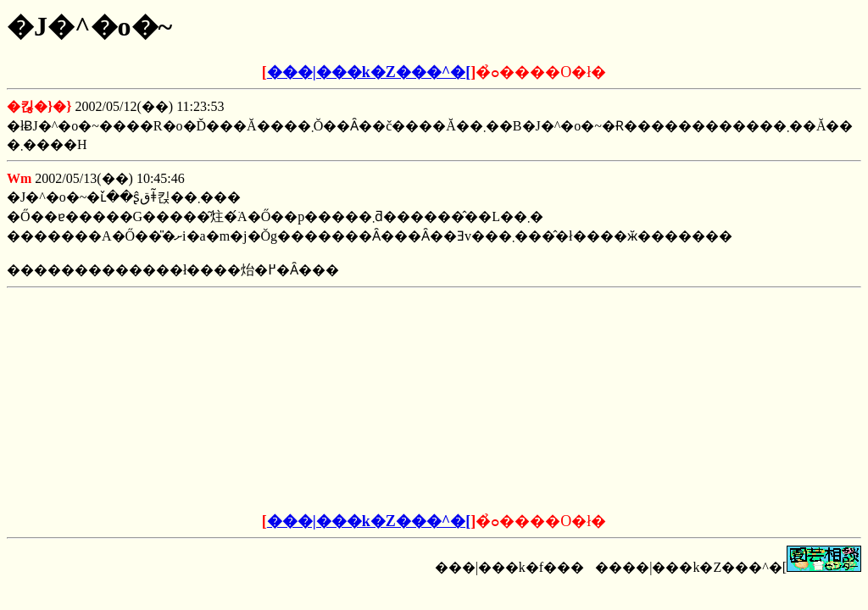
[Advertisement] (305, 401)
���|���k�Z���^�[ (369, 72)
